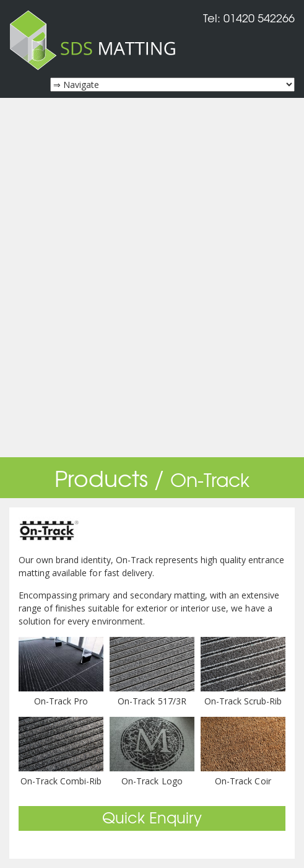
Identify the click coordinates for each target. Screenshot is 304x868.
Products (101, 477)
